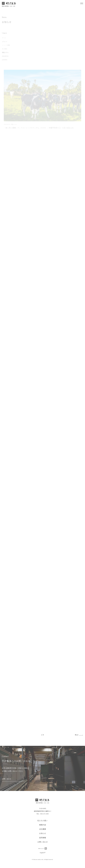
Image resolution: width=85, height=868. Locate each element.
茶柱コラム (5, 53)
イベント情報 (6, 45)
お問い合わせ (43, 842)
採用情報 (43, 838)
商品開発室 (5, 56)
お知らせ (5, 42)
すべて (4, 38)
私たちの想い (43, 821)
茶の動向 (5, 49)
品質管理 (5, 60)
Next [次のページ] (77, 735)
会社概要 (43, 829)
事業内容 (43, 825)
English (42, 853)
